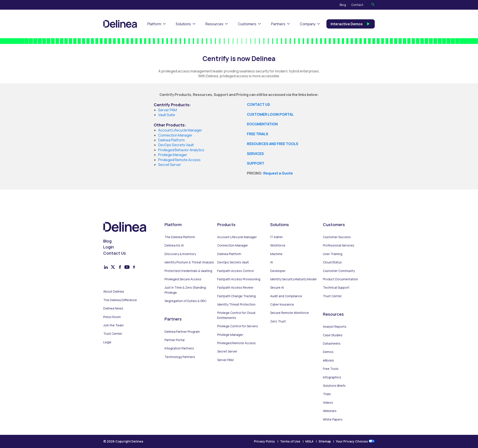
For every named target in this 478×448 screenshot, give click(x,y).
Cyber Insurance (282, 304)
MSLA (309, 441)
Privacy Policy (264, 441)
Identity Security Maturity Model (293, 279)
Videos (328, 402)
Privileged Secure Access (183, 279)
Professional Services (339, 245)
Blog (343, 5)
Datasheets (332, 343)
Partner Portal (175, 340)
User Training (333, 254)
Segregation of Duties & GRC (186, 301)
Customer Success (337, 237)
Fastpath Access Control (235, 271)
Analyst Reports (335, 327)
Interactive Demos (351, 24)
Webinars (330, 411)
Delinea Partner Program (182, 332)
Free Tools (331, 369)
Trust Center (113, 334)
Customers (247, 24)
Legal (107, 342)
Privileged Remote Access (236, 343)
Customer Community (339, 271)
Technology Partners (180, 357)
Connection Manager (233, 245)
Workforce (278, 245)
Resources (214, 24)
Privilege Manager (230, 335)
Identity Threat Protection (236, 304)
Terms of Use (290, 441)
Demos (328, 352)
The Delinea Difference (120, 300)
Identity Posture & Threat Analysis (189, 262)
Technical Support (336, 287)
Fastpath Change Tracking (236, 296)
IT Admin (276, 237)
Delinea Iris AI (174, 245)
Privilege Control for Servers (238, 326)
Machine (276, 254)
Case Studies (333, 335)
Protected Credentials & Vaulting (188, 271)
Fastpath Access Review (235, 287)
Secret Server (227, 351)
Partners (278, 24)
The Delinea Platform (180, 237)
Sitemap (325, 441)
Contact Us (115, 253)
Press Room (112, 317)
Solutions (183, 24)
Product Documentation (340, 279)
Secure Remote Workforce (290, 313)
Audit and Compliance (286, 296)
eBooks (328, 360)
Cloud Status (332, 262)
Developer (278, 271)
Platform (154, 24)
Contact (357, 5)
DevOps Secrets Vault (233, 262)
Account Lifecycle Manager (237, 237)
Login (109, 247)
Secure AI (277, 287)
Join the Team (113, 325)
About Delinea (114, 291)
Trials (327, 394)
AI (272, 262)
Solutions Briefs (334, 386)
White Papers (333, 419)
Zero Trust (278, 321)
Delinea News (113, 308)
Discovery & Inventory (180, 254)
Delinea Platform (229, 254)
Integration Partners (179, 348)
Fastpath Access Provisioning (239, 279)
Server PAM (167, 110)
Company (308, 24)
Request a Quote (278, 173)
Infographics (332, 377)
